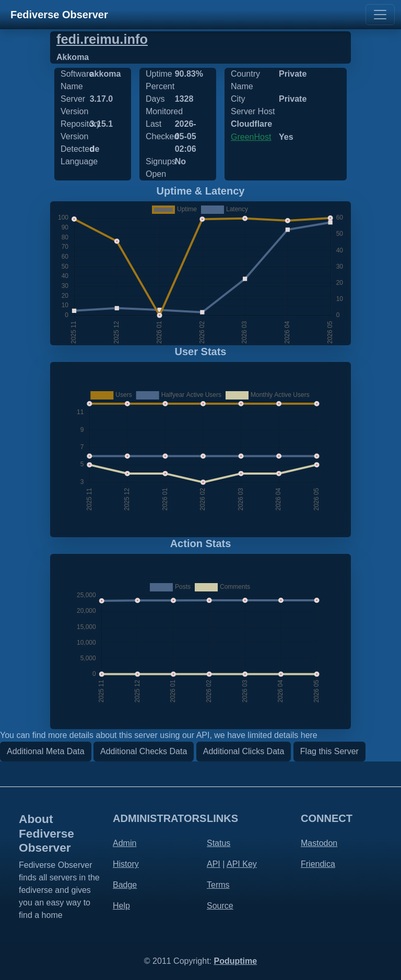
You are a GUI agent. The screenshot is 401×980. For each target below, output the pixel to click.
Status (219, 843)
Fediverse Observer (59, 15)
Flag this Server (329, 751)
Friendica (318, 864)
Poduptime (235, 961)
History (126, 864)
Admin (125, 843)
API (214, 864)
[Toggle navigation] (380, 15)
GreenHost (251, 137)
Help (121, 906)
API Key (242, 864)
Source (220, 906)
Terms (218, 885)
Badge (125, 885)
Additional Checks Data (144, 751)
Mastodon (319, 843)
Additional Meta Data (46, 751)
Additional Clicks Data (244, 751)
